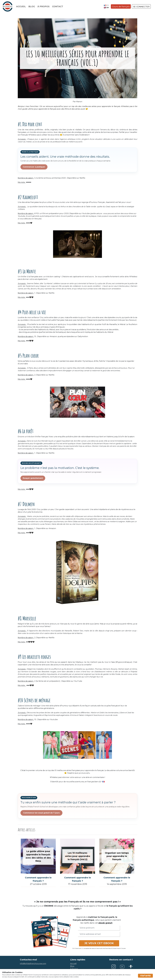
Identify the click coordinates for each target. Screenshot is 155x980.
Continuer (145, 976)
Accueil (21, 6)
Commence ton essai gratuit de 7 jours (41, 813)
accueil (73, 964)
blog (72, 966)
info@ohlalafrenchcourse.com (33, 964)
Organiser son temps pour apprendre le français (117, 856)
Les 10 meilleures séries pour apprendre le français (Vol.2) (78, 856)
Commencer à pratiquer (34, 167)
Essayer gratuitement (33, 478)
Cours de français (121, 6)
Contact (58, 6)
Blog (32, 6)
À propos (43, 6)
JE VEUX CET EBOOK (99, 943)
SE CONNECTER (141, 7)
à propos (74, 969)
